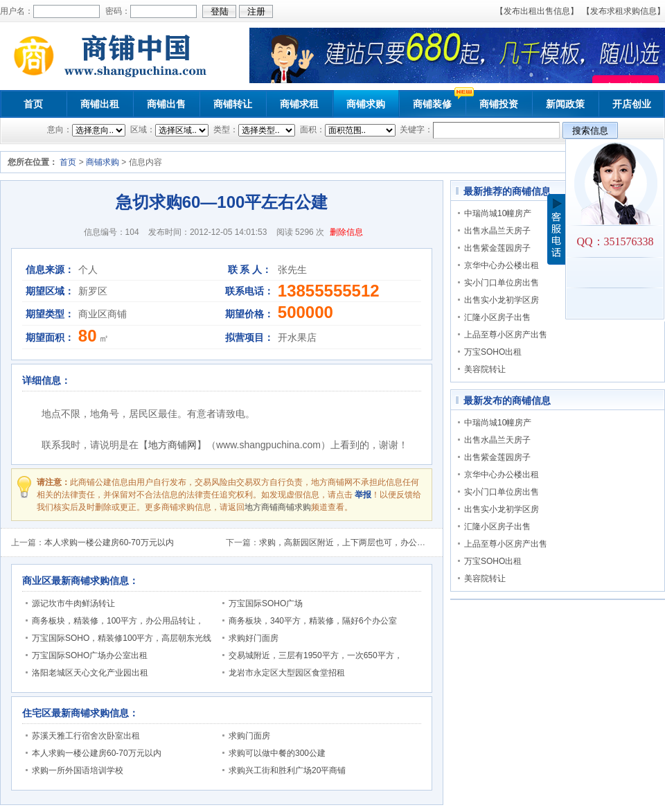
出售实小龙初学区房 (502, 300)
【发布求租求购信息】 (623, 11)
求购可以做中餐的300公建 (277, 753)
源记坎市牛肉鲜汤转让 (73, 603)
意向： (60, 130)
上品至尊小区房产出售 (506, 335)
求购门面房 (249, 736)
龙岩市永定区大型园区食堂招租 (287, 673)
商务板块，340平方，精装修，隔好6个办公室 (313, 621)
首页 (33, 104)
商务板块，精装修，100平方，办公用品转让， (118, 621)
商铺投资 (499, 104)
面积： (311, 130)
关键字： (415, 130)
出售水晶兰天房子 (497, 231)
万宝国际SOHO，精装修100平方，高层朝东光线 (122, 638)
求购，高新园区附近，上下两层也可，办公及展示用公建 (363, 542)
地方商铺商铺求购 (278, 507)
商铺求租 (299, 104)
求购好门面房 (254, 638)
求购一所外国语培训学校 (78, 770)
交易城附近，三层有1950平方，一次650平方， (316, 655)
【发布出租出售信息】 (537, 11)
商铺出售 (166, 104)
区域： (142, 130)
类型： (224, 130)
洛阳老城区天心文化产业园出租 (90, 673)
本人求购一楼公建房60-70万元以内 (109, 542)
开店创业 (632, 104)
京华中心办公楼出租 (502, 265)
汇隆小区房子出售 (497, 317)
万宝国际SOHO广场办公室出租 (90, 655)
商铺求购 (366, 104)
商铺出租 (100, 104)
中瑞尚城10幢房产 (498, 213)
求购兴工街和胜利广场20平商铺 (287, 770)
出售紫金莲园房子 (497, 248)
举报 (363, 495)
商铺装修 (432, 104)
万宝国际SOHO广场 (266, 603)
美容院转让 (485, 369)
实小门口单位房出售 (502, 283)
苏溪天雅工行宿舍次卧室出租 (86, 736)
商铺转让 (233, 104)
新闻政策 (565, 104)
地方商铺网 (172, 445)
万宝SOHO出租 (493, 352)
